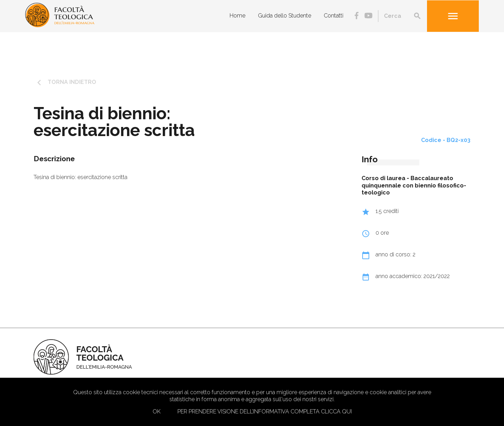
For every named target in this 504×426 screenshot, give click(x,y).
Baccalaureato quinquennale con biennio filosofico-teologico (414, 186)
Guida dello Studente (285, 16)
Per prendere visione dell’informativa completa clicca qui (265, 411)
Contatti (334, 16)
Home (237, 16)
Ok (157, 411)
